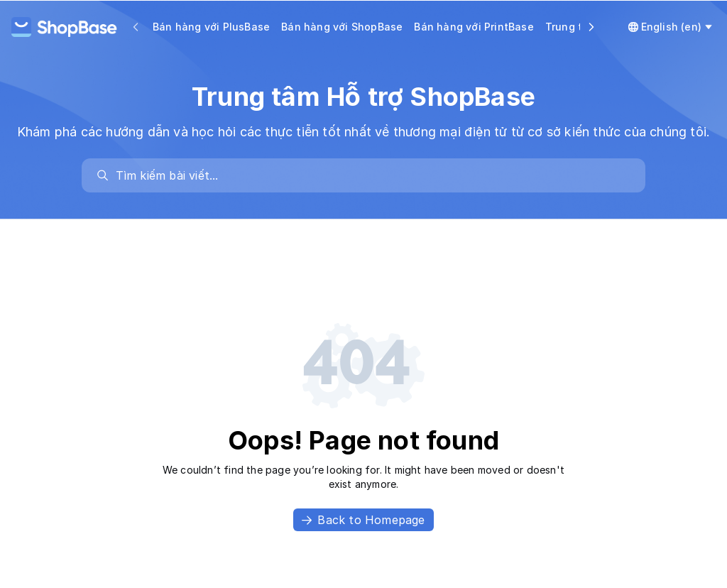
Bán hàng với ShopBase (342, 27)
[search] (371, 175)
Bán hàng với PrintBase (474, 27)
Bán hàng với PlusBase (211, 27)
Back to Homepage (363, 520)
